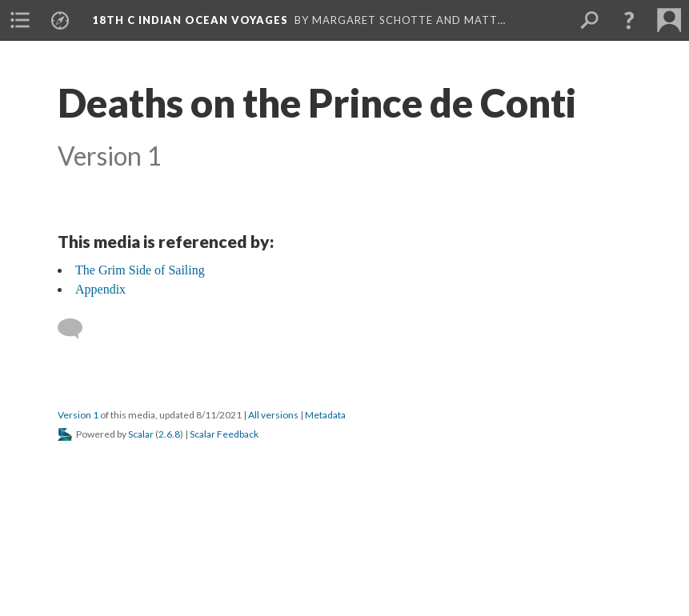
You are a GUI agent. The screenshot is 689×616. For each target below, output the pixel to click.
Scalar (141, 434)
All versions (273, 415)
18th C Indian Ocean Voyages (190, 20)
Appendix (100, 289)
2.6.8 (169, 434)
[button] (629, 20)
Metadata (325, 415)
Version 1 (78, 415)
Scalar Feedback (224, 434)
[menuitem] (20, 20)
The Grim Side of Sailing (140, 270)
